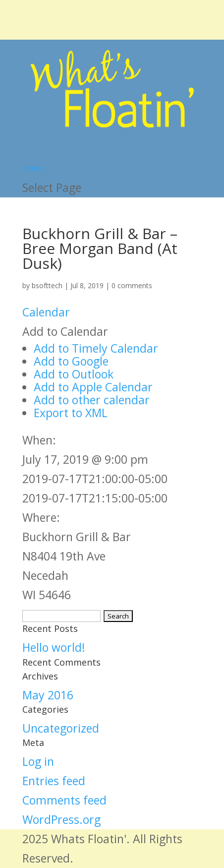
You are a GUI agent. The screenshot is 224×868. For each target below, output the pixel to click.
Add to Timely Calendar (96, 348)
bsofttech (47, 285)
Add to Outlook (74, 374)
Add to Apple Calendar (93, 387)
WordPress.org (61, 819)
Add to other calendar (92, 400)
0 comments (132, 285)
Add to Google (71, 361)
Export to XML (71, 413)
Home (33, 168)
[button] (65, 331)
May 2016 (48, 695)
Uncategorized (61, 728)
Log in (38, 761)
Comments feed (64, 800)
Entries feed (54, 781)
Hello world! (54, 647)
